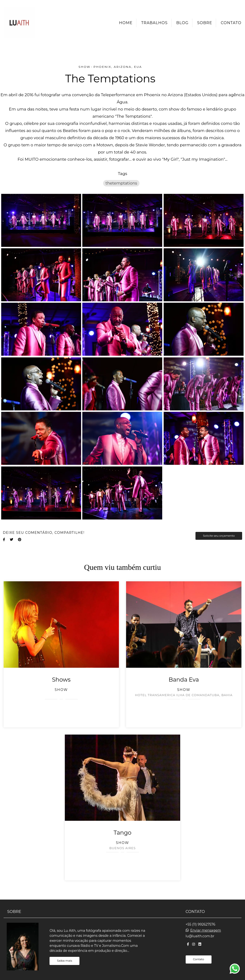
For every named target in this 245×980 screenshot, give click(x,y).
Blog (182, 23)
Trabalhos (154, 23)
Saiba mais (64, 961)
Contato (231, 23)
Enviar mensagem (206, 930)
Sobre (205, 23)
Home (126, 23)
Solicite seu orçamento (219, 536)
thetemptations (121, 183)
